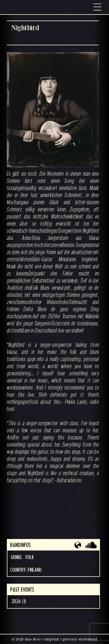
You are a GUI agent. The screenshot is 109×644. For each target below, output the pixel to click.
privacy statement (80, 639)
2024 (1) (19, 602)
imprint (52, 639)
